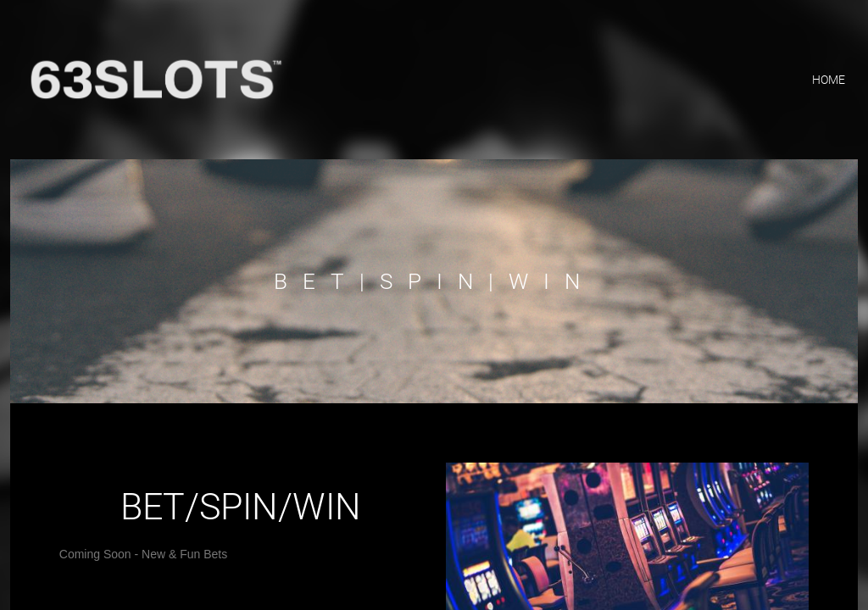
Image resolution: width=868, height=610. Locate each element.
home (829, 80)
